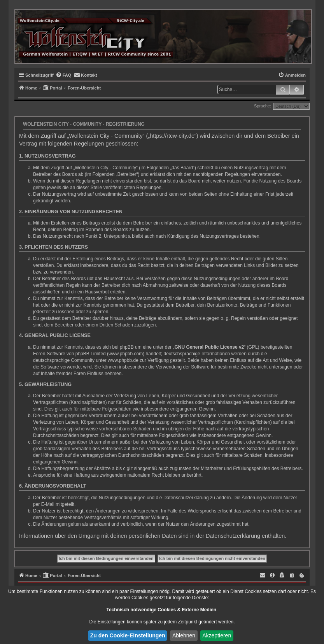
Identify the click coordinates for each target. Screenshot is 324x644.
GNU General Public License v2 (209, 347)
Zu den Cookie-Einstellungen (128, 635)
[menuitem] (64, 75)
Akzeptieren (217, 635)
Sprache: (263, 106)
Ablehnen (184, 635)
